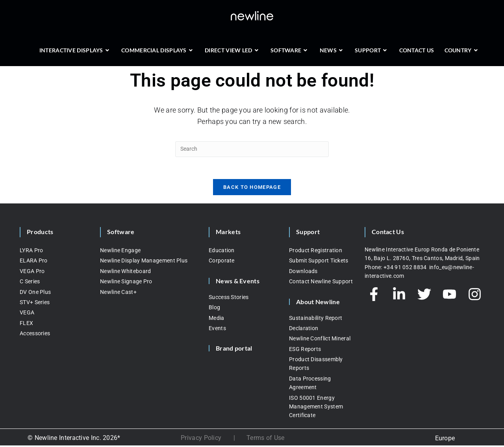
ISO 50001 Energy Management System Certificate (316, 408)
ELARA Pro (34, 262)
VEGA (27, 314)
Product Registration (316, 252)
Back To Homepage (252, 189)
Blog (214, 309)
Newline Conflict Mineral (320, 340)
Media (217, 320)
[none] (445, 440)
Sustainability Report (316, 320)
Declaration (304, 330)
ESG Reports (305, 351)
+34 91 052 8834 (406, 269)
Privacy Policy (201, 440)
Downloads (303, 273)
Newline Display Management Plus (144, 262)
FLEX (26, 325)
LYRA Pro (31, 252)
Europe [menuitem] (445, 440)
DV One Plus (35, 294)
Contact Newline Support (321, 283)
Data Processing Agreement (310, 384)
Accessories (35, 335)
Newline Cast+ (118, 294)
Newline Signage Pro (126, 283)
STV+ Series (35, 304)
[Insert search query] (252, 149)
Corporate (222, 262)
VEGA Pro (32, 273)
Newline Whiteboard (125, 273)
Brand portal (234, 350)
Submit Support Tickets (319, 262)
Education (222, 252)
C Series (30, 283)
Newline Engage (120, 252)
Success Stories (229, 299)
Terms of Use (266, 440)
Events (217, 330)
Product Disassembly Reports (316, 366)
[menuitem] (445, 440)
